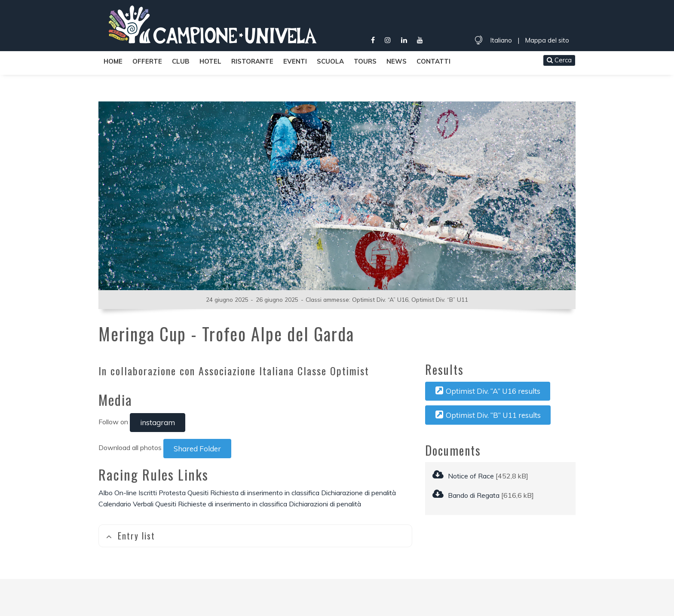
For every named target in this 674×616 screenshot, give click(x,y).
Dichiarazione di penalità (358, 493)
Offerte (147, 61)
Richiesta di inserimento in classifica (265, 493)
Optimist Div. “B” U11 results (488, 415)
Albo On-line (118, 493)
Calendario (115, 504)
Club (181, 61)
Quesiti (198, 493)
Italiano (501, 40)
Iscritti (148, 493)
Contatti (434, 61)
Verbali (143, 504)
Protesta (172, 493)
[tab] (255, 536)
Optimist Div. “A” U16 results (488, 391)
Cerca (559, 60)
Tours (365, 61)
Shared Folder (197, 449)
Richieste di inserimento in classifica (233, 504)
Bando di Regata (466, 495)
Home (113, 61)
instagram (158, 422)
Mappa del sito (547, 40)
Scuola (330, 61)
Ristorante (252, 61)
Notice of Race (463, 476)
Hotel (210, 61)
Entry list (130, 536)
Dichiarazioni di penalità (325, 504)
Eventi (295, 61)
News (397, 61)
